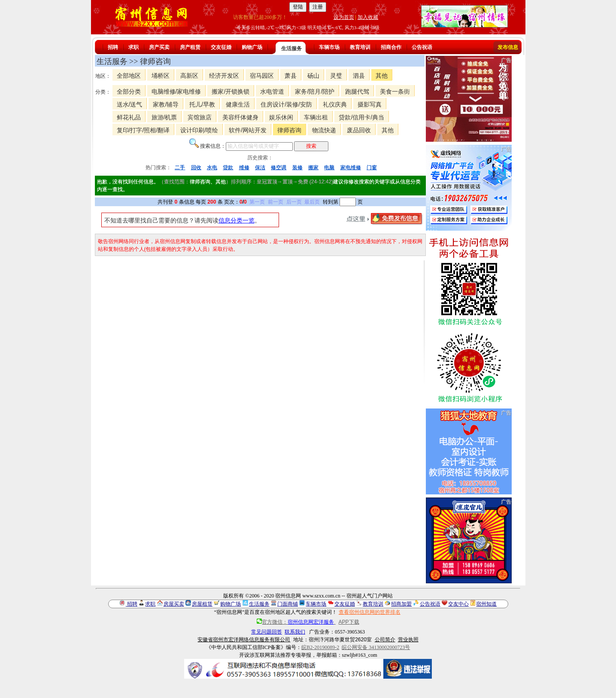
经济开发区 (224, 76)
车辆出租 (316, 117)
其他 (382, 76)
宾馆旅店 (200, 117)
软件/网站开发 (248, 130)
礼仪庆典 (335, 104)
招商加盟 (401, 604)
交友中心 (458, 604)
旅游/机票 (164, 117)
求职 (134, 47)
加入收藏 (368, 17)
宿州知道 (486, 604)
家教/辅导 (166, 104)
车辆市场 (329, 47)
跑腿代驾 (357, 91)
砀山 (313, 76)
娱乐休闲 (281, 117)
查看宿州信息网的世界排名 (370, 612)
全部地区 (129, 76)
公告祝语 (422, 47)
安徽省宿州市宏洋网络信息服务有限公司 (244, 640)
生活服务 (291, 49)
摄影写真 (370, 104)
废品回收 (359, 130)
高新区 (189, 76)
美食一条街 (395, 91)
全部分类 (129, 91)
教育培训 (360, 47)
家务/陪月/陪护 (315, 91)
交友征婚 (221, 47)
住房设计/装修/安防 (286, 104)
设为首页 (344, 17)
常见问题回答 (267, 632)
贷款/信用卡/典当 (361, 117)
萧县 (291, 76)
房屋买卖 (174, 604)
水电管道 (272, 91)
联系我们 (295, 632)
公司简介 (385, 640)
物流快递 (324, 130)
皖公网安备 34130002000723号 (376, 647)
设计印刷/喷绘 (199, 130)
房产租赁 (190, 47)
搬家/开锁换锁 (231, 91)
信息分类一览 (237, 220)
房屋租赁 (202, 604)
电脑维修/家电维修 (176, 91)
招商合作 (391, 47)
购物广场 (252, 47)
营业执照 (408, 640)
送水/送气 (130, 104)
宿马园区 (262, 76)
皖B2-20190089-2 (320, 647)
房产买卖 (159, 47)
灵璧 (336, 76)
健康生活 (238, 104)
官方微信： (296, 622)
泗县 (359, 76)
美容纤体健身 (240, 117)
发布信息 (508, 47)
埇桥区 (161, 76)
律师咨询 (289, 130)
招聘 (113, 47)
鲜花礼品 (129, 117)
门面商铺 (288, 604)
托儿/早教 (202, 104)
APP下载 (349, 622)
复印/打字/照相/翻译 (143, 130)
